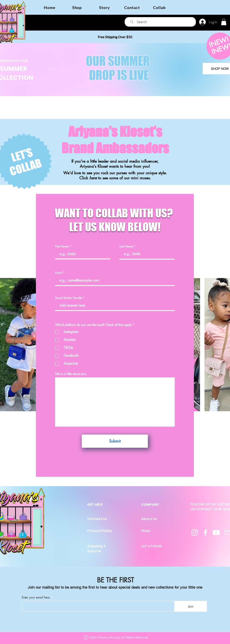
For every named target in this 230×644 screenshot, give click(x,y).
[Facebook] (205, 532)
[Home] (50, 7)
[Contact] (132, 7)
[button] (224, 22)
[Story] (105, 7)
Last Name (126, 247)
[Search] (162, 22)
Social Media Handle (69, 298)
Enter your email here (36, 597)
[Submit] (115, 441)
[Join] (191, 606)
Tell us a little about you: (71, 374)
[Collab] (159, 7)
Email (58, 273)
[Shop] (77, 7)
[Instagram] (195, 532)
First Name (62, 247)
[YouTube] (216, 532)
